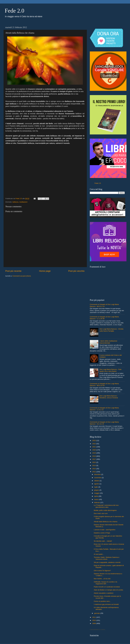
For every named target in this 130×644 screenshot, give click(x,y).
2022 (94, 444)
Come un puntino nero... (102, 601)
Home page (45, 271)
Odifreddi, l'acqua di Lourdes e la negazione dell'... (105, 583)
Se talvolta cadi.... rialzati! (103, 541)
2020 (94, 450)
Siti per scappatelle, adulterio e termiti (107, 562)
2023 (94, 440)
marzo (97, 499)
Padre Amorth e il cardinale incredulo (107, 587)
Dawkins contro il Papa (102, 533)
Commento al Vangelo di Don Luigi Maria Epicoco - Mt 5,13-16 (104, 385)
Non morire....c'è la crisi (102, 579)
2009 (94, 623)
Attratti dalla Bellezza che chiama (106, 522)
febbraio (97, 503)
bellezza (15, 202)
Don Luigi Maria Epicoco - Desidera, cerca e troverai (109, 397)
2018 (94, 456)
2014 (94, 466)
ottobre (97, 481)
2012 (94, 472)
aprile (96, 496)
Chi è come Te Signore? (102, 571)
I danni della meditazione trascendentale (108, 342)
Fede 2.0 (14, 11)
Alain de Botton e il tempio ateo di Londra (108, 590)
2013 (94, 469)
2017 (94, 459)
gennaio (97, 613)
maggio (97, 493)
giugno (97, 490)
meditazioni (23, 202)
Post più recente (13, 271)
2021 (94, 447)
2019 (94, 453)
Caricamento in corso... (98, 629)
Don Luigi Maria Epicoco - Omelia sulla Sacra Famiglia (111, 330)
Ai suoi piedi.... (99, 554)
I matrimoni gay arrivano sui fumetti (106, 604)
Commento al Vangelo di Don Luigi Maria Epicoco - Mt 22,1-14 (104, 305)
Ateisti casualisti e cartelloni (104, 593)
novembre (98, 478)
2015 (94, 462)
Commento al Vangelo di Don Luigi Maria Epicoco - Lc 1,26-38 (104, 318)
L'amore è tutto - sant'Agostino (105, 530)
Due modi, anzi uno (101, 513)
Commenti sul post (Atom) (22, 276)
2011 (94, 617)
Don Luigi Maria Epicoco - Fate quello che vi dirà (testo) (110, 370)
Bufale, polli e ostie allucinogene (105, 510)
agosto (97, 484)
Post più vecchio (76, 271)
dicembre (98, 474)
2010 (94, 620)
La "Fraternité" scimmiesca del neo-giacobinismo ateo (106, 506)
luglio (96, 487)
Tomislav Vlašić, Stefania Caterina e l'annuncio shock (107, 558)
